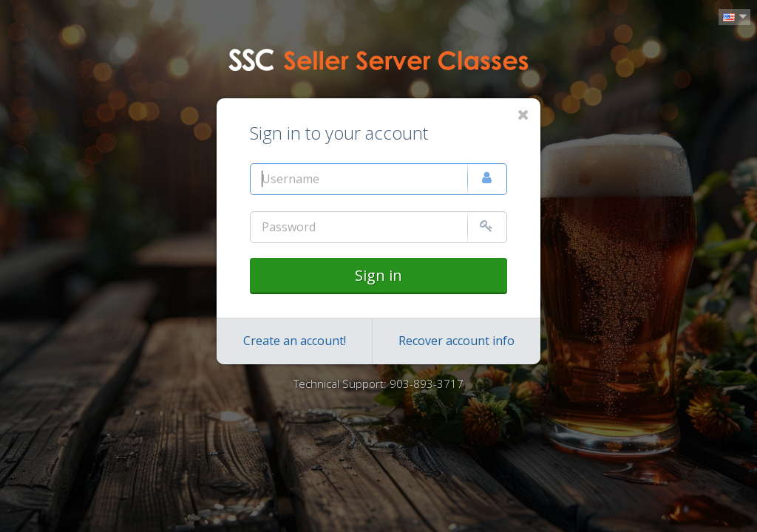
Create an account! (295, 341)
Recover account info (456, 341)
